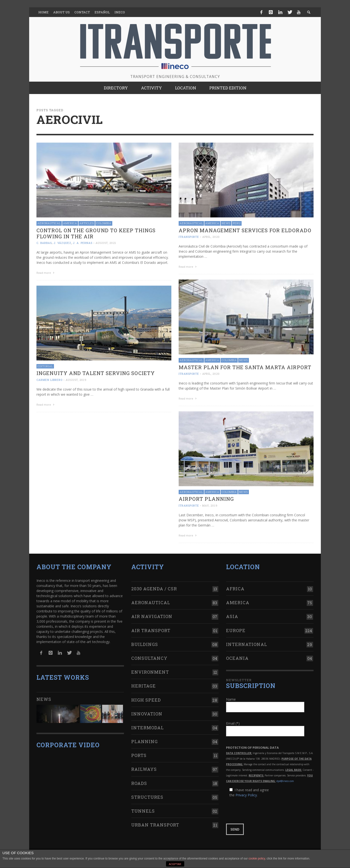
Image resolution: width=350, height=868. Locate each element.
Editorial (45, 366)
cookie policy (257, 859)
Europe (236, 627)
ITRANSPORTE (189, 237)
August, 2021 (106, 243)
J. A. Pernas (83, 243)
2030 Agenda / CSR (154, 586)
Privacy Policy (246, 792)
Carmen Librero (49, 379)
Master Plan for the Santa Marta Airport (245, 367)
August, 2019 (76, 379)
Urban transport (155, 822)
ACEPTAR (175, 864)
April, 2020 (211, 237)
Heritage (144, 683)
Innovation (147, 711)
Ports (139, 752)
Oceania (237, 655)
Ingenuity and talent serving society (96, 373)
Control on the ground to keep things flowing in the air (96, 233)
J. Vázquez (62, 243)
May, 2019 (210, 505)
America (70, 223)
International (247, 641)
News (226, 223)
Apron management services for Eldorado (245, 230)
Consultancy (149, 655)
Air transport (151, 627)
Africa (235, 586)
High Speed (146, 697)
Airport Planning (206, 498)
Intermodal (148, 725)
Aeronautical (49, 223)
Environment (150, 669)
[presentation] (263, 808)
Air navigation (152, 613)
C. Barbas (44, 243)
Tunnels (143, 808)
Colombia (104, 223)
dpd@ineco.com (285, 778)
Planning (144, 739)
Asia (232, 613)
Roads (139, 780)
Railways (144, 766)
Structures (147, 794)
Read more (46, 273)
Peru (237, 223)
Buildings (145, 641)
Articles (87, 223)
